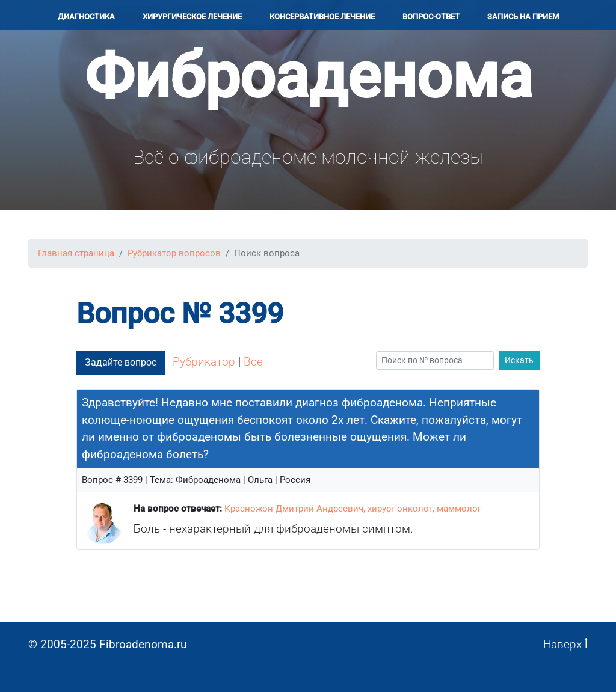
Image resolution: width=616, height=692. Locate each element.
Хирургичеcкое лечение (192, 17)
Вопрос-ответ (431, 17)
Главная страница (76, 253)
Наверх (565, 644)
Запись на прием (523, 17)
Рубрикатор (204, 362)
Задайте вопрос (121, 362)
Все (253, 362)
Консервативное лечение (322, 17)
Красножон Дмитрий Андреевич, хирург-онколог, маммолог (353, 509)
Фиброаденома (308, 76)
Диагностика (86, 17)
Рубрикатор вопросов (174, 253)
